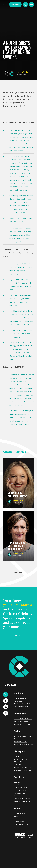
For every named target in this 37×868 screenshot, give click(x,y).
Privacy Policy (19, 819)
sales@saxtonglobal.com (26, 770)
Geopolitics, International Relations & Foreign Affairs (23, 800)
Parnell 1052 (18, 701)
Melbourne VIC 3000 (21, 721)
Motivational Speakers (21, 790)
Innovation (17, 785)
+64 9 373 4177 (26, 704)
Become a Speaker (20, 813)
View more (19, 573)
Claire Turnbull (18, 96)
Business (17, 782)
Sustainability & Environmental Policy (21, 823)
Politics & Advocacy (21, 793)
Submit (19, 635)
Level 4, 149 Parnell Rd (21, 698)
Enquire (15, 4)
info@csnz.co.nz (24, 707)
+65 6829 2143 (26, 767)
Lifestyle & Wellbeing (21, 787)
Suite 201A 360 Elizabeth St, (23, 719)
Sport (16, 796)
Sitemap (17, 816)
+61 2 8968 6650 (27, 744)
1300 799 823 (26, 724)
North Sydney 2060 (21, 742)
